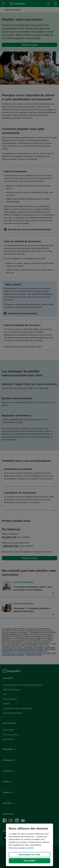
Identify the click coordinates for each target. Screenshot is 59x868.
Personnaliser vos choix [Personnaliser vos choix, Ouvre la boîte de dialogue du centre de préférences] (29, 855)
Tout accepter (29, 861)
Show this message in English (21, 848)
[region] (30, 845)
